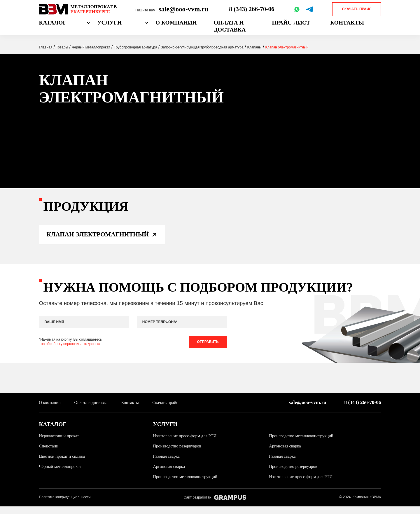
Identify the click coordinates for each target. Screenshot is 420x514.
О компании (176, 23)
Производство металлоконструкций (303, 443)
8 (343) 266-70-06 (252, 9)
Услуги (109, 23)
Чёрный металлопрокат (61, 474)
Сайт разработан (215, 505)
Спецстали (49, 454)
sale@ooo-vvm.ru (183, 9)
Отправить (206, 348)
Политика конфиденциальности (65, 505)
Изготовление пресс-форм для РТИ (187, 443)
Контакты (347, 23)
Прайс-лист (291, 23)
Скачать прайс (357, 9)
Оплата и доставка (230, 26)
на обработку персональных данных (70, 351)
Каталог (53, 23)
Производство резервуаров (178, 454)
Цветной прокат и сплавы (63, 464)
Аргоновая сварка (286, 454)
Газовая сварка (167, 464)
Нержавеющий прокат (60, 443)
